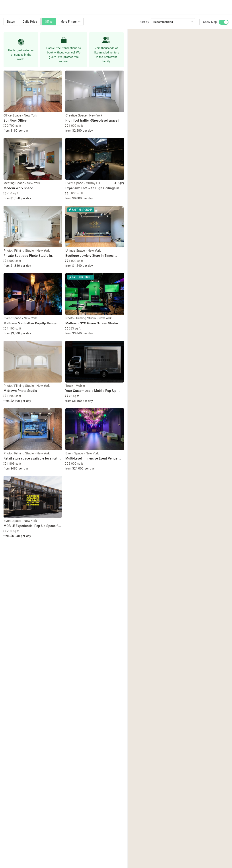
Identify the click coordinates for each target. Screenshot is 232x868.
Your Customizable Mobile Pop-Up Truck (91, 391)
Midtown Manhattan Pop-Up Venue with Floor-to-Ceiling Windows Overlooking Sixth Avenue (30, 323)
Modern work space (18, 188)
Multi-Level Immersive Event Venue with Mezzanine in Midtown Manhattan (91, 459)
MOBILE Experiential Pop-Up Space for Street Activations (32, 526)
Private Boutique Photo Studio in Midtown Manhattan (28, 256)
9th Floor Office (15, 120)
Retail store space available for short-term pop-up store (31, 459)
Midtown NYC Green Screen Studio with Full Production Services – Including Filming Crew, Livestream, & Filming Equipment (94, 323)
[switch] (224, 22)
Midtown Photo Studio (20, 391)
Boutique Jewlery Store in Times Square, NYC (89, 256)
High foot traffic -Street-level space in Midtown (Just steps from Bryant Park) (94, 121)
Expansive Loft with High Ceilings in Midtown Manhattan (92, 188)
